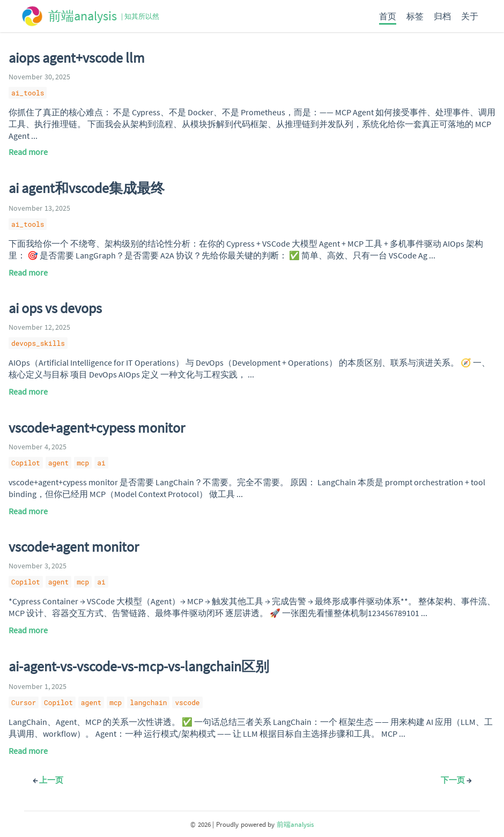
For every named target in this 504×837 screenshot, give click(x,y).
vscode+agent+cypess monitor (97, 428)
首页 (388, 16)
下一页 (456, 780)
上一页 (48, 780)
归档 (442, 16)
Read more (28, 152)
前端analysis (295, 824)
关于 (470, 16)
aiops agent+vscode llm (77, 58)
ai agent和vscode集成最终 (87, 188)
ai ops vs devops (55, 308)
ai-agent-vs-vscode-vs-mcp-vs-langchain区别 (139, 666)
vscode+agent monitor (74, 547)
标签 (415, 16)
